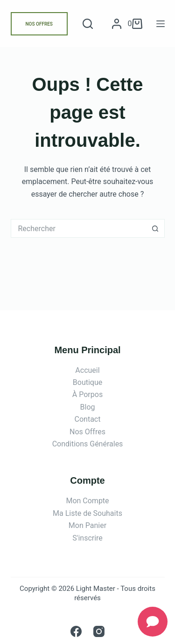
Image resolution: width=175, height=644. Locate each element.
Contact (88, 419)
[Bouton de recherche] (155, 228)
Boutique (87, 382)
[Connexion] (117, 24)
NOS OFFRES (39, 24)
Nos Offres (87, 432)
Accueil (87, 370)
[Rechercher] (88, 24)
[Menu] (161, 24)
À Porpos (87, 394)
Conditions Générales (88, 444)
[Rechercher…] (78, 228)
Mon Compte (87, 501)
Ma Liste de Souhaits (87, 513)
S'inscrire (87, 538)
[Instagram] (99, 631)
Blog (88, 407)
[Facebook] (76, 631)
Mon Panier (87, 525)
